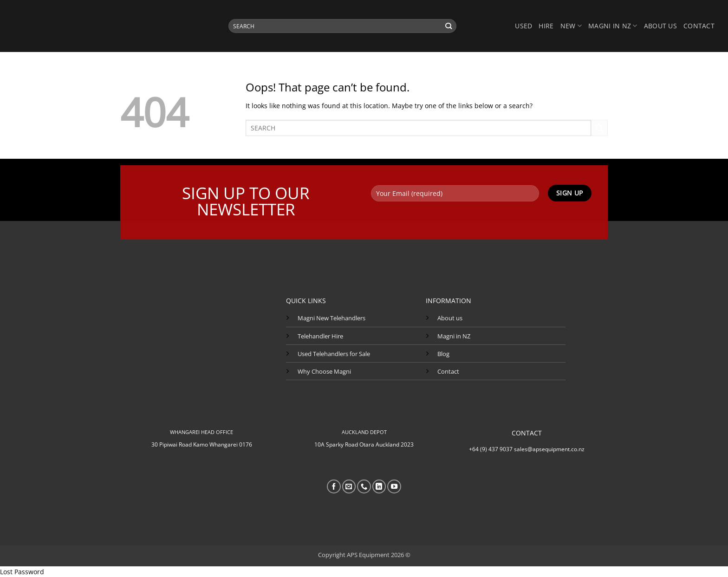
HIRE (546, 26)
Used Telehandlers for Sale (334, 354)
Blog (443, 354)
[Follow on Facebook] (334, 486)
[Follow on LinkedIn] (379, 486)
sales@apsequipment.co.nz (549, 449)
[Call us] (364, 486)
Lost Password (22, 572)
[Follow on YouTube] (394, 486)
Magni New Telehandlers (331, 318)
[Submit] (449, 26)
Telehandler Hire (320, 336)
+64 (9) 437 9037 (491, 449)
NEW (571, 26)
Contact (699, 26)
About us (660, 26)
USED (523, 26)
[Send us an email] (349, 486)
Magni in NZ (454, 336)
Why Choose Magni (324, 371)
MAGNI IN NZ (613, 26)
